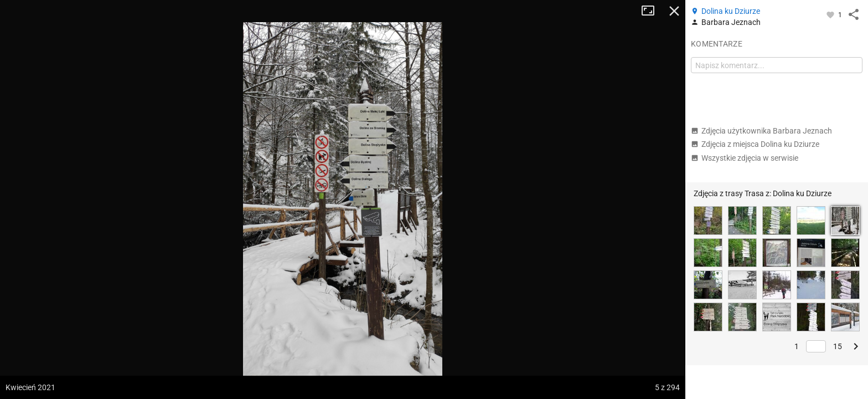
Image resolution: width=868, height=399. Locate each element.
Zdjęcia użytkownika (761, 131)
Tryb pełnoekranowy (652, 11)
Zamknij (674, 11)
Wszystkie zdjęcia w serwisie (745, 158)
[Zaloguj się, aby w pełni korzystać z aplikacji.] (831, 14)
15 (838, 346)
